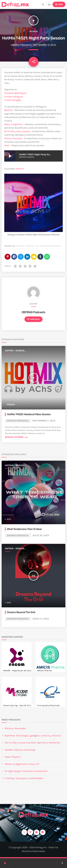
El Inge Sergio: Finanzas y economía (26, 771)
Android (20, 169)
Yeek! (7, 145)
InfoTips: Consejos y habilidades (24, 778)
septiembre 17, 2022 (45, 45)
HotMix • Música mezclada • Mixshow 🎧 (19, 351)
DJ (37, 246)
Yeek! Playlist (13, 757)
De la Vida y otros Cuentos (17, 131)
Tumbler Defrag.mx (14, 97)
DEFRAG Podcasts (21, 45)
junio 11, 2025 (41, 619)
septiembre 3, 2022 (44, 421)
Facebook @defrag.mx (15, 93)
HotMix (20, 246)
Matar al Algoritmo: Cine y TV (22, 764)
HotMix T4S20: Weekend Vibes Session (29, 414)
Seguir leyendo (16, 437)
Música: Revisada (13, 138)
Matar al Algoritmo (14, 124)
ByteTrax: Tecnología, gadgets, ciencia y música (33, 736)
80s (9, 519)
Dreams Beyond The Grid (21, 612)
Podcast (30, 246)
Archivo (33, 319)
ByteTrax (8, 110)
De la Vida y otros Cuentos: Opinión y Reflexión (33, 743)
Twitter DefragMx (13, 100)
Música (34, 31)
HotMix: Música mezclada (20, 750)
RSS (59, 4)
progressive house (50, 246)
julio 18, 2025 (41, 536)
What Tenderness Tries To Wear (24, 529)
